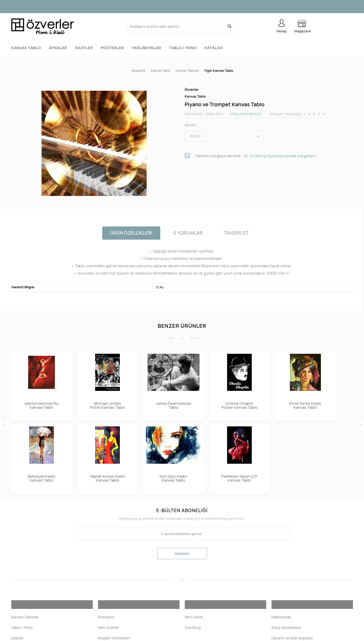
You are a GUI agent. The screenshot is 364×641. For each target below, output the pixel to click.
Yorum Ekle (293, 111)
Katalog (214, 48)
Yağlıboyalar (147, 48)
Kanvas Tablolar (25, 619)
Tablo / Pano (183, 48)
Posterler (112, 48)
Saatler (84, 48)
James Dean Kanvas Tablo (174, 403)
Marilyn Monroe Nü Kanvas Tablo (42, 403)
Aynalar (58, 48)
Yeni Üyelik (194, 619)
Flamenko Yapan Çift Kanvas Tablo (42, 476)
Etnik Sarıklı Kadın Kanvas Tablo (306, 403)
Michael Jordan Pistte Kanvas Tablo (107, 403)
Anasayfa (106, 619)
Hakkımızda (281, 619)
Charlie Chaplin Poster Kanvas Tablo (239, 403)
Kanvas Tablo (26, 48)
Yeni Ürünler (109, 630)
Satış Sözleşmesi (286, 630)
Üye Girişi (193, 630)
